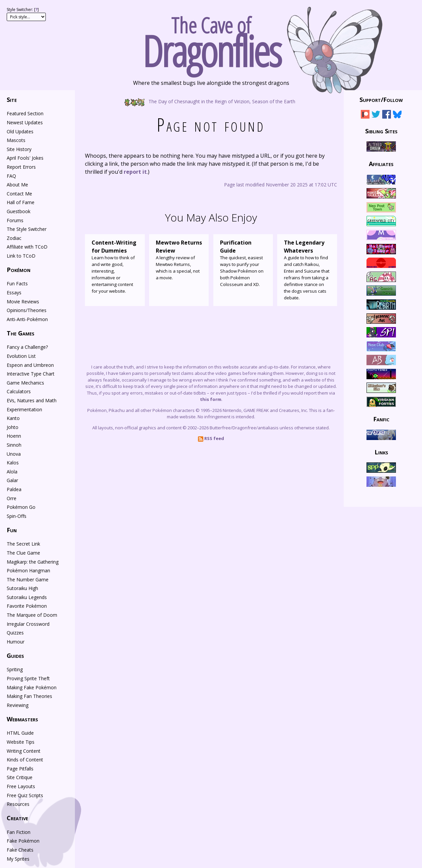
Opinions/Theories (27, 310)
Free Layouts (21, 786)
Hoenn (14, 436)
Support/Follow (381, 100)
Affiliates (381, 164)
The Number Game (28, 580)
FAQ (11, 176)
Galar (12, 480)
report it (135, 172)
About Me (17, 185)
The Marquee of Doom (32, 615)
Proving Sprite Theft (28, 678)
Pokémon (19, 270)
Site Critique (20, 777)
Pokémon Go (21, 507)
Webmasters (22, 719)
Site (12, 100)
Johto (13, 427)
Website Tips (21, 742)
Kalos (13, 463)
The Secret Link (23, 544)
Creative (17, 818)
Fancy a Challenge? (27, 347)
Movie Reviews (23, 302)
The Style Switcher (27, 229)
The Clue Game (23, 553)
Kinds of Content (25, 760)
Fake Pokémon (23, 841)
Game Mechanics (25, 383)
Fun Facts (17, 283)
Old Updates (20, 131)
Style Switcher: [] (23, 10)
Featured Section (25, 113)
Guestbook (19, 211)
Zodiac (14, 238)
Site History (19, 149)
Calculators (19, 391)
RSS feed (211, 438)
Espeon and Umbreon (30, 365)
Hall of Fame (21, 202)
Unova (14, 454)
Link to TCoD (21, 256)
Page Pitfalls (20, 769)
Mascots (16, 140)
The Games (21, 333)
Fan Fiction (19, 832)
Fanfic (381, 419)
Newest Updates (25, 122)
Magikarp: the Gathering (33, 562)
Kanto (13, 418)
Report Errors (21, 167)
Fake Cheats (20, 850)
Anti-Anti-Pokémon (27, 319)
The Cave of (211, 39)
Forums (15, 220)
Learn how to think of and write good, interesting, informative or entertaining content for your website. (115, 266)
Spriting (15, 669)
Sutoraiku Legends (27, 597)
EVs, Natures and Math (32, 400)
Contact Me (19, 194)
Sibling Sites (381, 131)
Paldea (14, 489)
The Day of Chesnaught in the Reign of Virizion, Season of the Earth (211, 101)
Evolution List (21, 356)
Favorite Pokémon (27, 606)
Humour (16, 642)
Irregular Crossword (28, 624)
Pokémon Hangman (28, 570)
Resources (18, 804)
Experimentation (24, 409)
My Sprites (18, 859)
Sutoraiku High (22, 588)
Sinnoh (14, 445)
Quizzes (15, 633)
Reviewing (18, 705)
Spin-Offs (17, 516)
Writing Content (24, 751)
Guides (15, 656)
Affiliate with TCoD (27, 247)
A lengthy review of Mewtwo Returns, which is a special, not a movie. (179, 260)
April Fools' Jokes (25, 158)
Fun (12, 530)
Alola (12, 472)
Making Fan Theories (29, 696)
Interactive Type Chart (31, 374)
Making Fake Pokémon (32, 687)
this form (211, 399)
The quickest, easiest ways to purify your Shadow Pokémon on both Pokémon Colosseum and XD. (243, 263)
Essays (14, 293)
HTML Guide (20, 733)
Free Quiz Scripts (25, 795)
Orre (12, 498)
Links (381, 452)
